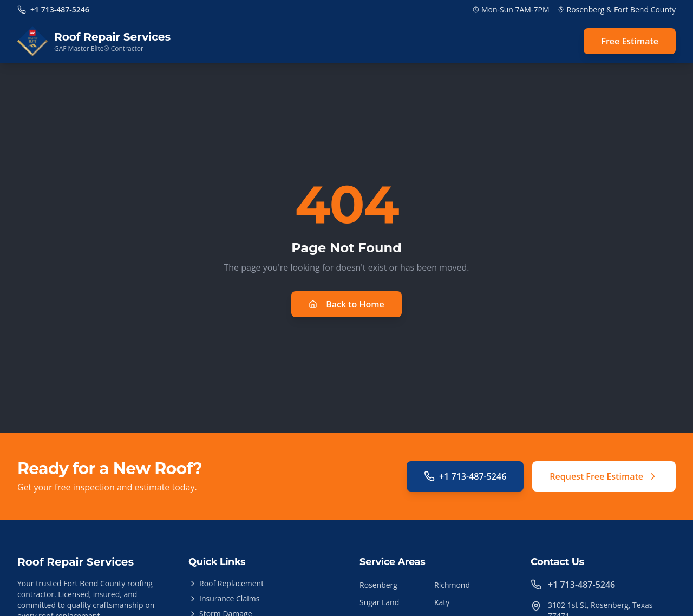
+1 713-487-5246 (465, 476)
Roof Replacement (226, 583)
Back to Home (346, 304)
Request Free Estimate (604, 476)
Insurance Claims (224, 598)
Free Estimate (630, 41)
